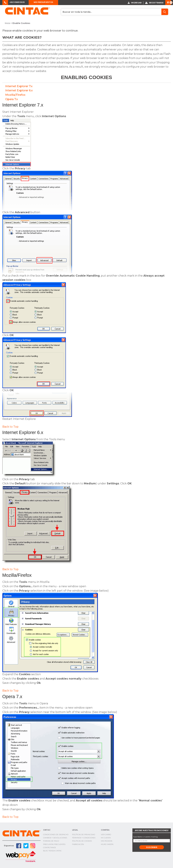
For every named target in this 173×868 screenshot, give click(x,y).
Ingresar (135, 3)
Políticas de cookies (82, 841)
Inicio (8, 23)
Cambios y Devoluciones (55, 838)
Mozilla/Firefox (15, 95)
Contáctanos (49, 847)
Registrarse (154, 3)
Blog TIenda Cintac (52, 851)
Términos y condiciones (84, 838)
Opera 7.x (12, 99)
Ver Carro (106, 834)
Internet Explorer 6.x (19, 90)
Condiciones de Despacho (56, 834)
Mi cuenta (106, 838)
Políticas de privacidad (84, 834)
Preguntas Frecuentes (54, 844)
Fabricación (78, 844)
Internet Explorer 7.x (19, 86)
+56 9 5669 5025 (17, 2)
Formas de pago (51, 841)
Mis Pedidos (107, 841)
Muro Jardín (107, 844)
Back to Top (10, 426)
